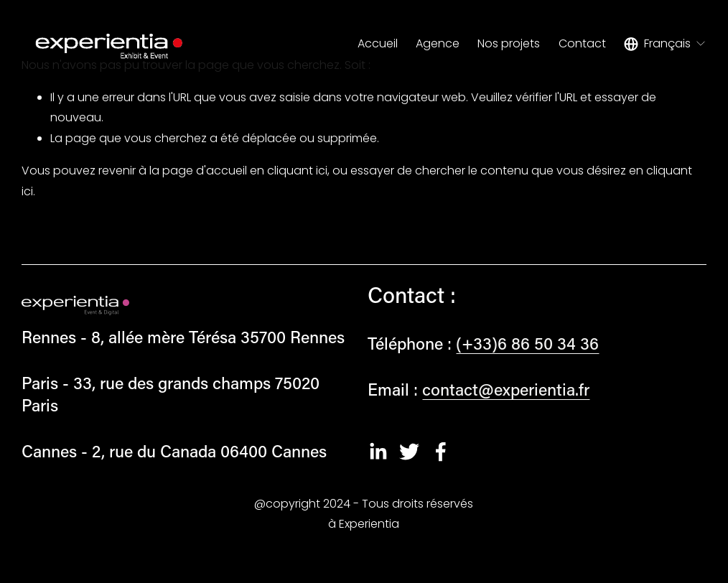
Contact (582, 43)
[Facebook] (441, 452)
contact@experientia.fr (506, 389)
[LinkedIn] (378, 452)
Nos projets (509, 43)
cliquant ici (297, 171)
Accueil (378, 43)
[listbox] (665, 44)
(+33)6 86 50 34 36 (527, 343)
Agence (438, 43)
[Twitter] (409, 452)
